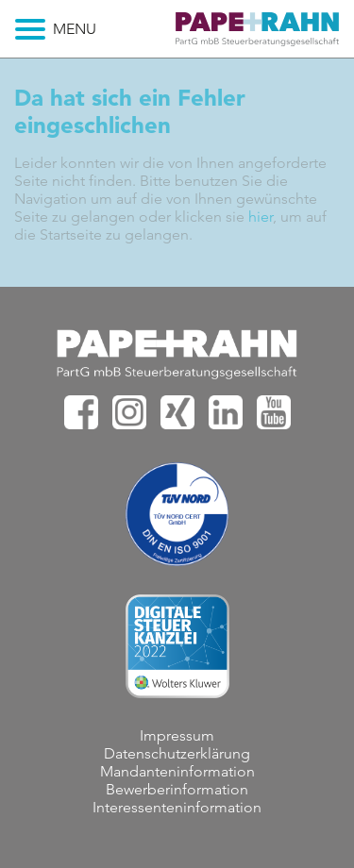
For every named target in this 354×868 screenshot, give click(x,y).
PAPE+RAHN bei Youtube (274, 412)
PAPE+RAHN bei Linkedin (226, 412)
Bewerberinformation (177, 789)
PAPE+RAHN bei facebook (81, 412)
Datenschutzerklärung (177, 753)
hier (261, 217)
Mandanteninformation (177, 771)
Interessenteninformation (177, 807)
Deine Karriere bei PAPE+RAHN (257, 33)
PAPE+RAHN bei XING (177, 412)
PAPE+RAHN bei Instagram (129, 412)
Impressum (177, 735)
